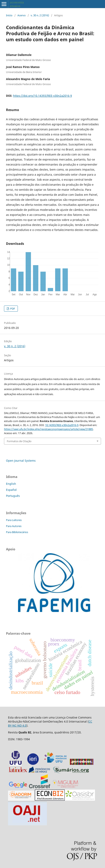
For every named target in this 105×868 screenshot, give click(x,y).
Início (9, 15)
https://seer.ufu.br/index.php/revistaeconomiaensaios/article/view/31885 (48, 429)
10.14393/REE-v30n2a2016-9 (62, 425)
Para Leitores (14, 520)
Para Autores (14, 526)
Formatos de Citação (19, 441)
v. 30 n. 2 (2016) (40, 15)
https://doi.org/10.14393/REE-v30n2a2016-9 (42, 96)
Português (13, 496)
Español (11, 490)
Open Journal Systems (21, 461)
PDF (12, 309)
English (11, 484)
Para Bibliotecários (17, 532)
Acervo (22, 15)
